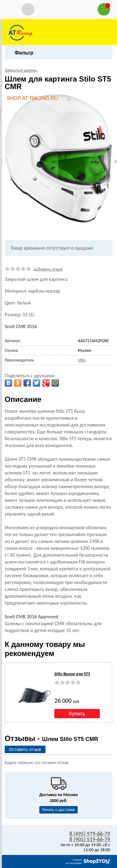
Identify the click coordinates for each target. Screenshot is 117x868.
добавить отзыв (48, 269)
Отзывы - (51, 738)
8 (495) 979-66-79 (90, 834)
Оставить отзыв (25, 749)
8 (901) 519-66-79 (90, 839)
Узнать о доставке (59, 810)
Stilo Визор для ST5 (72, 674)
